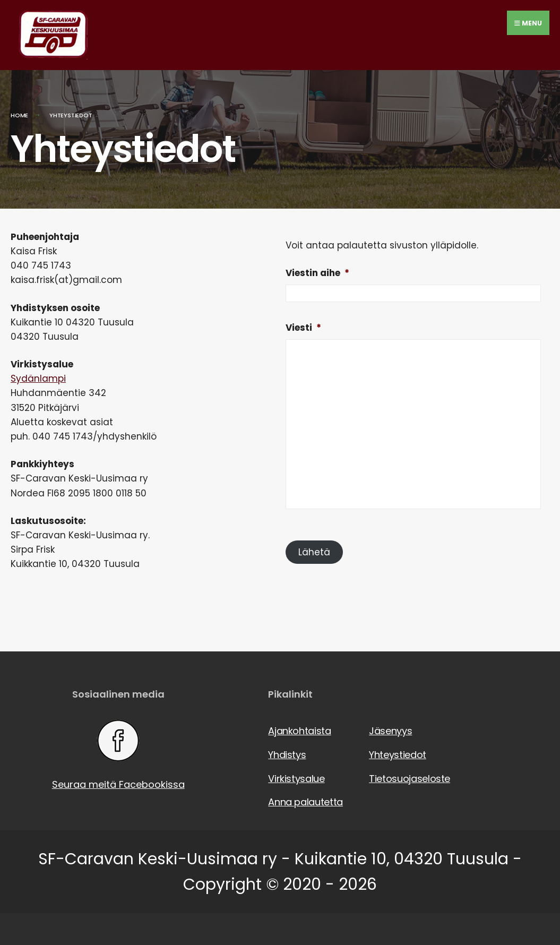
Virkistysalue (296, 779)
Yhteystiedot (398, 755)
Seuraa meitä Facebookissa (118, 755)
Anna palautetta (305, 802)
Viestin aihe (317, 273)
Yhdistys (287, 755)
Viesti (303, 328)
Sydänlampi (38, 379)
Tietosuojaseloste (409, 779)
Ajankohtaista (299, 731)
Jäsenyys (390, 731)
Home (19, 115)
